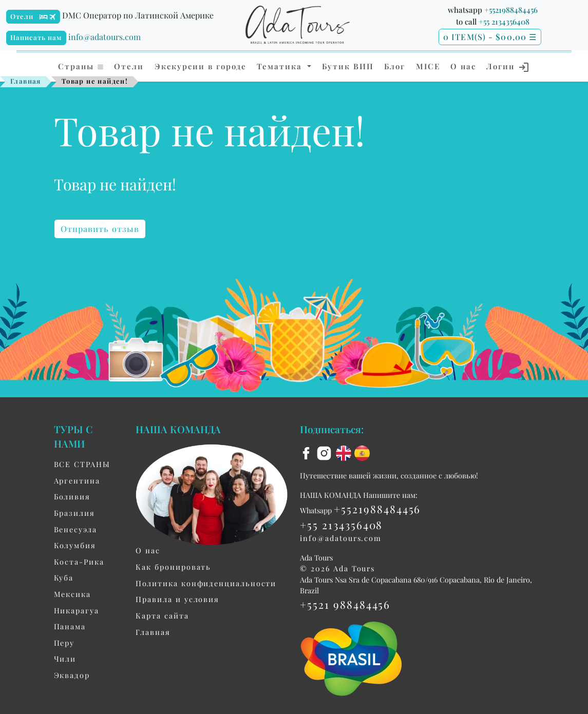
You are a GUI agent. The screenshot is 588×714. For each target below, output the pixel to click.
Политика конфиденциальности (206, 583)
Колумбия (75, 545)
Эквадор (72, 675)
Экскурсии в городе (201, 66)
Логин (508, 67)
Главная (26, 81)
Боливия (72, 496)
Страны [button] (81, 66)
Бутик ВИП (348, 66)
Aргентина (77, 480)
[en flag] (345, 452)
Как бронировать (173, 567)
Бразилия (74, 513)
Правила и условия (177, 599)
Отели (22, 16)
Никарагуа (77, 610)
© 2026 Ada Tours (337, 568)
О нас (463, 66)
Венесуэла (75, 529)
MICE (428, 66)
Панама (70, 626)
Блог (395, 66)
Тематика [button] (281, 66)
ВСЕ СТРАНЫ (82, 464)
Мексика (72, 594)
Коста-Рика (79, 562)
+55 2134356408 (504, 22)
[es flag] (362, 452)
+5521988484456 (511, 10)
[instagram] (326, 452)
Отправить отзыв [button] (100, 229)
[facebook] (308, 452)
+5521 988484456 (345, 604)
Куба (64, 577)
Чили (65, 659)
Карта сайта (162, 615)
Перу (64, 643)
